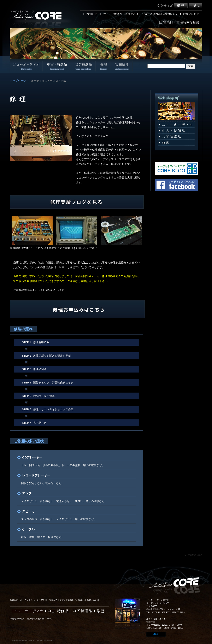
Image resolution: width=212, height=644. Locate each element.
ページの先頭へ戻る (193, 555)
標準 (181, 6)
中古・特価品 (56, 611)
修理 (177, 143)
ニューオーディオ (177, 125)
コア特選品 (177, 137)
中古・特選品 (177, 131)
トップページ (18, 81)
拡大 (195, 6)
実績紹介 (53, 600)
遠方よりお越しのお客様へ (161, 14)
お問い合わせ (191, 14)
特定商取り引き (17, 619)
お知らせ (92, 14)
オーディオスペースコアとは (121, 14)
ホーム (50, 619)
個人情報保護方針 (36, 619)
